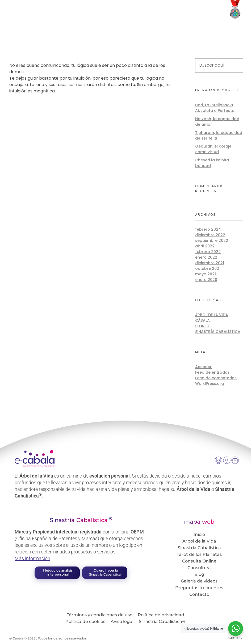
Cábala (202, 320)
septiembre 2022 (212, 241)
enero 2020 (206, 280)
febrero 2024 (208, 229)
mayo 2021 (206, 274)
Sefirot (203, 326)
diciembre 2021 (210, 263)
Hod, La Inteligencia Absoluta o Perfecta (215, 108)
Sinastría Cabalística (218, 332)
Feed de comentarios (216, 378)
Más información (32, 558)
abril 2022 (205, 246)
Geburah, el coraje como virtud (213, 149)
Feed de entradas (212, 372)
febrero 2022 (208, 252)
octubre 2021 (208, 268)
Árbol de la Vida (212, 315)
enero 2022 (206, 257)
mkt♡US (235, 638)
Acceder (203, 367)
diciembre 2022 (210, 235)
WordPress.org (210, 384)
